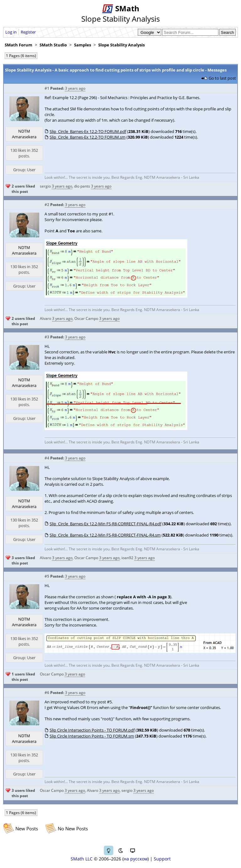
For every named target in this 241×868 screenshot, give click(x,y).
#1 (47, 88)
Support (162, 859)
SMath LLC (82, 859)
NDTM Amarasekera (24, 134)
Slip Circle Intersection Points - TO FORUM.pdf (92, 730)
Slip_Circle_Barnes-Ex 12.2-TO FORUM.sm (88, 137)
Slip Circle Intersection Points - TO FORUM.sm (92, 736)
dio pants (82, 186)
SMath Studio (53, 45)
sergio (45, 186)
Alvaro (46, 318)
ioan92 (127, 558)
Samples (83, 45)
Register (28, 32)
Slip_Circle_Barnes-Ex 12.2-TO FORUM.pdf (88, 131)
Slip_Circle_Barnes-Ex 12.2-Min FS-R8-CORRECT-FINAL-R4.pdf (105, 524)
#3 (47, 337)
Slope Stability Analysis (121, 45)
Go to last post (222, 78)
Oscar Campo (86, 318)
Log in (11, 32)
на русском (136, 859)
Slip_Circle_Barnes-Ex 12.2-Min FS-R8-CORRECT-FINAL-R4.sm (105, 535)
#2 (47, 205)
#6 (47, 693)
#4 (47, 458)
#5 (47, 576)
